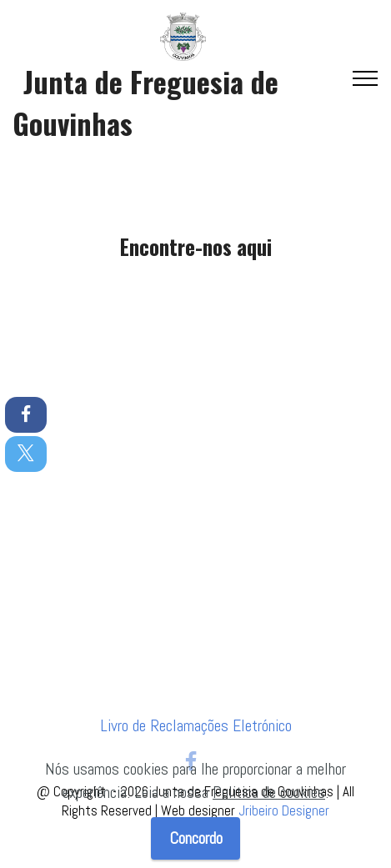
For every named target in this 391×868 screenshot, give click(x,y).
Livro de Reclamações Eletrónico (196, 726)
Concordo (196, 838)
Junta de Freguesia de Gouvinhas (145, 102)
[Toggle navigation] (366, 78)
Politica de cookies (269, 793)
